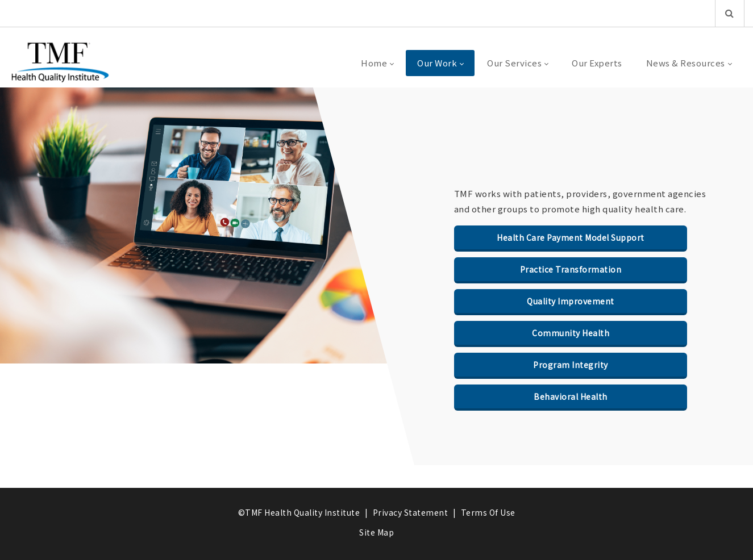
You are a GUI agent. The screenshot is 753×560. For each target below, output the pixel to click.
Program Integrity (571, 365)
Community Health (571, 333)
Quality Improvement (571, 301)
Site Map (376, 532)
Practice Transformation (571, 269)
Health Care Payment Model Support (571, 237)
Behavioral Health (571, 396)
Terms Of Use (488, 512)
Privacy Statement (411, 512)
